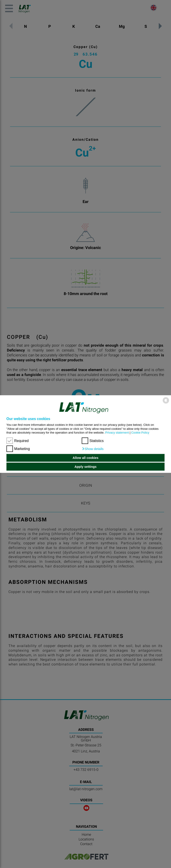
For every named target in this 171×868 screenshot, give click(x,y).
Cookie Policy (140, 433)
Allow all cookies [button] (85, 458)
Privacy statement (117, 433)
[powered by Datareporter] (166, 403)
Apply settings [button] (85, 467)
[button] (93, 449)
